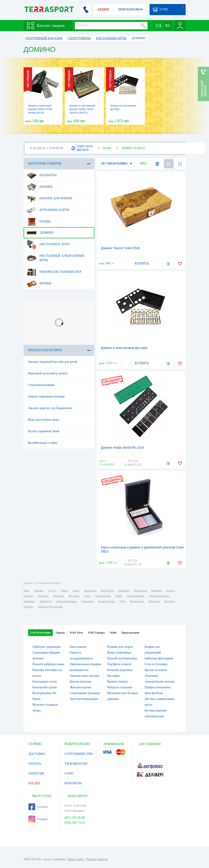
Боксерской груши (45, 687)
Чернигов (43, 596)
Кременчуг (46, 601)
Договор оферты (97, 859)
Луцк (122, 601)
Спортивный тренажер (85, 693)
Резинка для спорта (120, 647)
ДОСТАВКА (37, 754)
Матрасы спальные (120, 687)
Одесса (52, 591)
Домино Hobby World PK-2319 (123, 448)
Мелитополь (137, 601)
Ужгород (28, 607)
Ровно (119, 596)
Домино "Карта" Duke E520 (121, 248)
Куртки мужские (81, 682)
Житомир (74, 596)
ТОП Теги (76, 633)
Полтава (28, 596)
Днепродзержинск (159, 596)
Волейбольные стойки (43, 443)
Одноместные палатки (85, 676)
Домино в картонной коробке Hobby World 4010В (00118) (40, 109)
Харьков (39, 591)
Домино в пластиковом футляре (124, 348)
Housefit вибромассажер (48, 664)
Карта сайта (76, 859)
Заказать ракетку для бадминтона (50, 408)
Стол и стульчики (156, 664)
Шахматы (42, 175)
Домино (40, 233)
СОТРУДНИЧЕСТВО (79, 754)
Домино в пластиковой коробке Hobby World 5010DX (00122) (82, 109)
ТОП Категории (41, 633)
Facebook (38, 807)
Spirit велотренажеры (84, 699)
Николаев (124, 591)
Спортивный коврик (41, 385)
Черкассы (58, 596)
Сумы (87, 596)
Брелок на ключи (156, 670)
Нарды (39, 222)
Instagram (38, 819)
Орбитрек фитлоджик (159, 658)
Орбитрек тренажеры (47, 647)
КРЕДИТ (34, 783)
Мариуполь (140, 591)
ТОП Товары (96, 633)
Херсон (170, 591)
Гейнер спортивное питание (47, 396)
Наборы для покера (50, 198)
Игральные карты (48, 210)
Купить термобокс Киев (44, 431)
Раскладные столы (45, 682)
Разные (39, 283)
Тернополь (87, 601)
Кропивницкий (135, 596)
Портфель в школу (120, 664)
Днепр (64, 591)
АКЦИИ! (103, 9)
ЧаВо (113, 633)
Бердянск (170, 601)
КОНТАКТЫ (73, 783)
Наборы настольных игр (54, 272)
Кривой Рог (107, 591)
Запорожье (90, 591)
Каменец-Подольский (50, 607)
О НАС (69, 773)
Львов (76, 591)
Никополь (154, 601)
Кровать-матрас (118, 682)
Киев (26, 591)
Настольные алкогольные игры (56, 256)
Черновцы (29, 601)
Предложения (130, 633)
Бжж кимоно (78, 647)
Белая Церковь (106, 601)
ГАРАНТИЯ (36, 773)
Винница (156, 591)
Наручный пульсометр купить (48, 373)
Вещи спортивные (119, 653)
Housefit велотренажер (122, 658)
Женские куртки (81, 687)
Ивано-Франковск (66, 601)
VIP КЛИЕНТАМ (76, 764)
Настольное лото (48, 244)
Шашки (40, 187)
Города (60, 633)
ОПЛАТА (35, 764)
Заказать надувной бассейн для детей (53, 362)
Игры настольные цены (44, 420)
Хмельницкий (103, 596)
